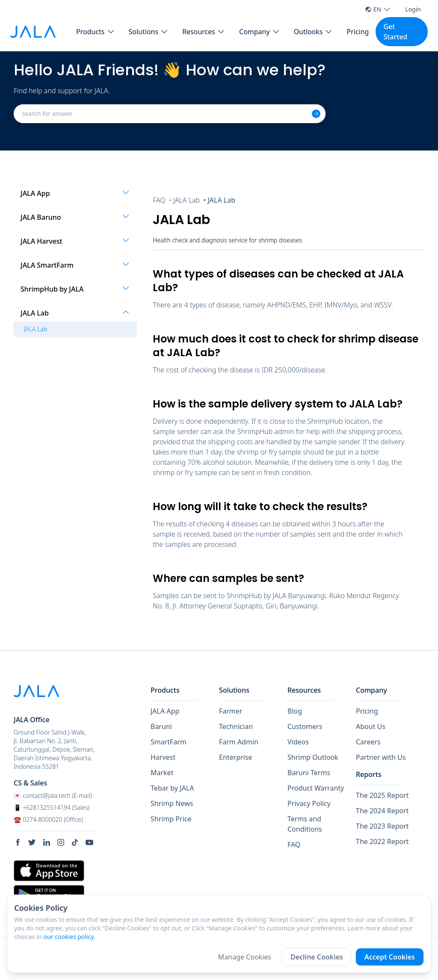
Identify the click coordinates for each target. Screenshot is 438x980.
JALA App (165, 711)
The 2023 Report (382, 826)
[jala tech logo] (33, 32)
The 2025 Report (382, 795)
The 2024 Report (382, 811)
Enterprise (235, 757)
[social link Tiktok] (76, 842)
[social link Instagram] (62, 842)
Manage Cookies (245, 957)
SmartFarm (169, 742)
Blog (295, 711)
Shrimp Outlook (313, 757)
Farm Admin (239, 742)
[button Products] (96, 32)
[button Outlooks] (314, 32)
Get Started (395, 32)
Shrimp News (172, 803)
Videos (298, 742)
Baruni (161, 726)
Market (162, 773)
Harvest (163, 757)
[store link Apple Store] (49, 871)
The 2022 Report (382, 841)
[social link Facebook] (19, 842)
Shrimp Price (171, 819)
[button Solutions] (149, 32)
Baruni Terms (309, 773)
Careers (368, 742)
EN (378, 9)
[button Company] (260, 32)
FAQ (159, 200)
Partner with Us (381, 757)
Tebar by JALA (172, 788)
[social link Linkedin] (48, 842)
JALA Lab (186, 200)
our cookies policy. (70, 937)
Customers (305, 726)
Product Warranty (316, 788)
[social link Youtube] (90, 842)
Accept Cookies (390, 957)
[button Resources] (204, 32)
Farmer (231, 711)
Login (413, 9)
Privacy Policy (309, 803)
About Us (371, 726)
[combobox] (170, 114)
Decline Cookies (317, 957)
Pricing (358, 32)
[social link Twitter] (33, 842)
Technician (236, 726)
